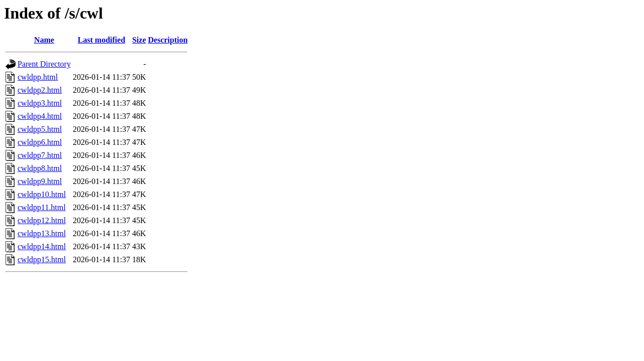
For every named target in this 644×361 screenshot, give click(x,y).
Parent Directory (44, 64)
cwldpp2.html (40, 90)
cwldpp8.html (40, 168)
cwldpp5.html (40, 129)
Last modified (101, 40)
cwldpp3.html (40, 103)
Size (139, 40)
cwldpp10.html (42, 194)
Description (168, 40)
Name (44, 40)
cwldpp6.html (40, 142)
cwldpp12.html (42, 220)
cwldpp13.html (42, 233)
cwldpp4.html (40, 116)
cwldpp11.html (42, 207)
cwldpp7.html (40, 155)
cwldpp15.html (42, 259)
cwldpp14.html (42, 246)
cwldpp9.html (40, 181)
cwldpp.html (38, 77)
